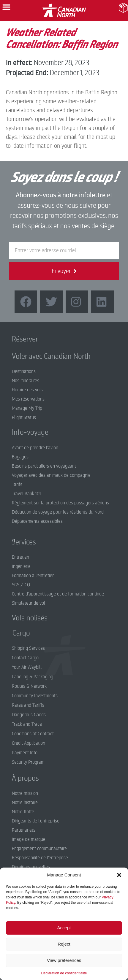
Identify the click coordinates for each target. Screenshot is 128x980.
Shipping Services (28, 648)
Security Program (28, 762)
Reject (64, 944)
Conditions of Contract (33, 734)
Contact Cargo (25, 658)
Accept (64, 928)
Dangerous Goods (29, 715)
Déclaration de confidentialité (64, 973)
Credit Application (29, 743)
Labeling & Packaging (33, 677)
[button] (119, 875)
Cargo (17, 633)
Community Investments (35, 696)
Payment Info (25, 753)
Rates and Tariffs (28, 705)
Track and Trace (27, 724)
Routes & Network (29, 686)
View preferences (64, 960)
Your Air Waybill (27, 667)
